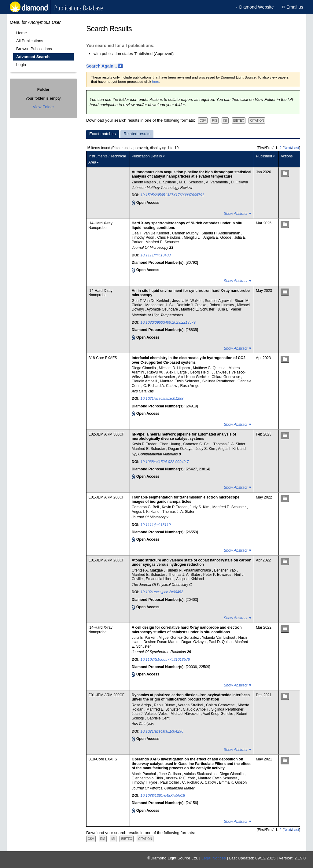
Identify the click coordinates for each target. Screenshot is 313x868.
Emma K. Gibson (233, 782)
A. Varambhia (217, 182)
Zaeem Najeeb (144, 182)
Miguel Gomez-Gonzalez (179, 638)
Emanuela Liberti (160, 579)
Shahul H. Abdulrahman (221, 233)
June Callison (170, 774)
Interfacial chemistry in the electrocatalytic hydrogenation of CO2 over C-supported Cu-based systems (189, 360)
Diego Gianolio (144, 368)
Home (22, 33)
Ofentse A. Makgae (148, 570)
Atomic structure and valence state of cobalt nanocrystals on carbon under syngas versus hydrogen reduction (191, 562)
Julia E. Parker (229, 309)
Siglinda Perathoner (219, 381)
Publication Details (147, 156)
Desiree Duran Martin (162, 642)
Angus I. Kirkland (232, 449)
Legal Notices (214, 858)
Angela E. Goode (218, 237)
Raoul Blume (165, 705)
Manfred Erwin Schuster (180, 381)
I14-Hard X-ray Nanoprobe (100, 225)
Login (21, 65)
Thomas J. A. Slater (230, 444)
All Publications (30, 41)
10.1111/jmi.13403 (156, 255)
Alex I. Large (177, 372)
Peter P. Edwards (218, 575)
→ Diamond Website (254, 7)
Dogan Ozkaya (181, 449)
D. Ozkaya (239, 182)
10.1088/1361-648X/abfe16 (163, 796)
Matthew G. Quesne (210, 368)
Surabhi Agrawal (219, 301)
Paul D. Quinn (221, 642)
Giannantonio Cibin (148, 778)
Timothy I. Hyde (145, 782)
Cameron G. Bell (197, 444)
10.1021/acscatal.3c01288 (162, 399)
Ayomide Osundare (163, 309)
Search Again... (102, 66)
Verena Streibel (191, 705)
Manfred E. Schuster (162, 242)
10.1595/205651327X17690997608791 (172, 195)
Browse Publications (34, 49)
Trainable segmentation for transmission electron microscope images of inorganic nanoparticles (186, 499)
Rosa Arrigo (190, 386)
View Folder (43, 107)
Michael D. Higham (175, 368)
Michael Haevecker (160, 377)
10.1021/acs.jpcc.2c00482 (162, 592)
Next (287, 148)
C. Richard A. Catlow (161, 386)
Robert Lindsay (222, 305)
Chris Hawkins (169, 237)
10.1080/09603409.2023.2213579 (168, 322)
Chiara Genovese (226, 377)
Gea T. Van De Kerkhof (151, 233)
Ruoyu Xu (156, 372)
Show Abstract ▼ (238, 214)
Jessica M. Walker (187, 301)
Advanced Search (33, 57)
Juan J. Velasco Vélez (150, 714)
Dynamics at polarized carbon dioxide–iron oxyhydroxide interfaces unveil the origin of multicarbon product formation (191, 697)
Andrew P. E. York (181, 778)
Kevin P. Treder (145, 444)
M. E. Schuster (192, 182)
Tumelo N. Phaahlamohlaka (189, 570)
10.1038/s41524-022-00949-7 (165, 462)
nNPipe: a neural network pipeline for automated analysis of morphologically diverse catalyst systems (184, 436)
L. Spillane (168, 182)
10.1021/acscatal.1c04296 (162, 731)
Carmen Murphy (186, 233)
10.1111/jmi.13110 (156, 525)
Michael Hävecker (186, 714)
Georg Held (200, 372)
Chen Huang (170, 444)
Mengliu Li (193, 237)
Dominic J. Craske (192, 305)
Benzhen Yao (225, 570)
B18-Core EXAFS (103, 358)
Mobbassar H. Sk (160, 305)
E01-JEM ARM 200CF (106, 497)
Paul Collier (170, 782)
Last (296, 148)
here (156, 82)
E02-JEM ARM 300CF (106, 434)
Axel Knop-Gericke (194, 377)
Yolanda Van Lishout (219, 638)
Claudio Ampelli (145, 381)
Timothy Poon (144, 237)
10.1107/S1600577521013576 (165, 660)
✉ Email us (292, 7)
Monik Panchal (144, 774)
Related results (137, 134)
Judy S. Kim (206, 449)
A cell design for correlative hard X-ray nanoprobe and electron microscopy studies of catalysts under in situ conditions (187, 630)
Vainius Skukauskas (201, 774)
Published (264, 156)
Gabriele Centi (158, 718)
